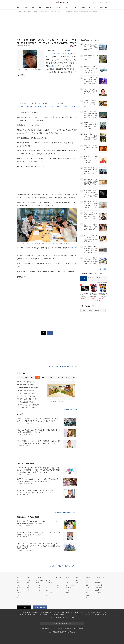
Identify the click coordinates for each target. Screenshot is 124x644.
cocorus (50, 615)
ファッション (50, 592)
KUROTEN (28, 612)
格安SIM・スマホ (101, 612)
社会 (18, 580)
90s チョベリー (70, 590)
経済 (18, 583)
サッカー (39, 585)
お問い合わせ (81, 628)
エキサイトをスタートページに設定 (62, 623)
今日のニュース (104, 8)
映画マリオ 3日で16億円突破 (26, 382)
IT (47, 587)
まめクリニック (57, 612)
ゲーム (48, 585)
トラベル (68, 587)
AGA (60, 617)
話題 (77, 583)
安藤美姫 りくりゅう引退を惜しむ (28, 405)
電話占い (93, 612)
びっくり (58, 580)
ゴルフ (38, 587)
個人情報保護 (68, 628)
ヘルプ (97, 595)
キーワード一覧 (99, 587)
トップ (20, 377)
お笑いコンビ (62, 51)
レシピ (77, 615)
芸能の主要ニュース (71, 410)
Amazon (83, 310)
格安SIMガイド (22, 615)
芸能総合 (29, 580)
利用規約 (48, 628)
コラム (76, 8)
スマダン (68, 580)
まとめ (18, 587)
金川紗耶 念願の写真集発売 (26, 390)
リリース (98, 580)
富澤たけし (66, 54)
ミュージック (97, 278)
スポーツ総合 (40, 580)
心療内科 (76, 612)
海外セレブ (29, 587)
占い (67, 615)
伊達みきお (57, 54)
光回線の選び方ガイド (38, 612)
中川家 (54, 66)
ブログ (88, 612)
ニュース (18, 8)
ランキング (92, 8)
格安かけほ (35, 615)
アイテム (82, 612)
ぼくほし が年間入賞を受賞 (26, 393)
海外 (33, 8)
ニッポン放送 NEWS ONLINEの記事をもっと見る (62, 366)
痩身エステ (65, 617)
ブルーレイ (84, 278)
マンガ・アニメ (50, 583)
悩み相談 (56, 615)
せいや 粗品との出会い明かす (26, 408)
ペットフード (53, 617)
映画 (28, 583)
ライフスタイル (70, 585)
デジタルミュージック (91, 278)
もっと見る (104, 269)
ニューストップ (97, 3)
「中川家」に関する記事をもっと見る (65, 512)
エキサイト (105, 3)
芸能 (40, 8)
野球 (38, 583)
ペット (58, 587)
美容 (104, 615)
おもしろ (67, 8)
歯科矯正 (99, 615)
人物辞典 (98, 590)
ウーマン (72, 615)
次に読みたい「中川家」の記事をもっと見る (64, 566)
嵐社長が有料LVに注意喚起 (25, 385)
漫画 (83, 8)
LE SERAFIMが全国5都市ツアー (27, 388)
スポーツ (48, 8)
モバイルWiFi (43, 615)
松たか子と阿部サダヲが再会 (26, 396)
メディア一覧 (99, 585)
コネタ (58, 583)
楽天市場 (90, 310)
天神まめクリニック (67, 612)
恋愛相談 (62, 615)
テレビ (104, 278)
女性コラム (69, 583)
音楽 (28, 585)
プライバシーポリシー (57, 628)
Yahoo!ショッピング (100, 310)
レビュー (49, 580)
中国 (18, 595)
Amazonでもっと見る (100, 301)
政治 (18, 585)
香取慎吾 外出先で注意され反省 (27, 399)
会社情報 (42, 628)
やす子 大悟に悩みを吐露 (25, 402)
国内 (26, 8)
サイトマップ (99, 592)
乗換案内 (89, 615)
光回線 (29, 615)
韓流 (28, 590)
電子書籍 (72, 617)
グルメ (48, 590)
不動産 (94, 615)
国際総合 (19, 593)
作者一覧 (98, 583)
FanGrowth (48, 612)
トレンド (58, 8)
